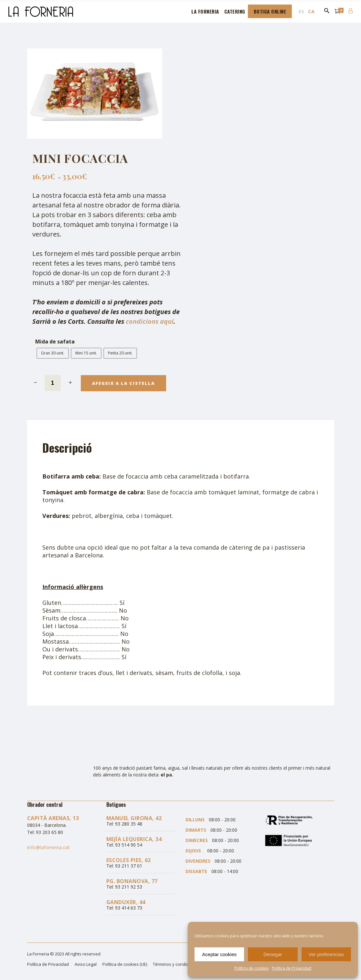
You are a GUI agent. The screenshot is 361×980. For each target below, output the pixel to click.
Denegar (273, 954)
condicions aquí (150, 321)
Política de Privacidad (292, 968)
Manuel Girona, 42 (134, 818)
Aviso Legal (86, 964)
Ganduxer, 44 (126, 902)
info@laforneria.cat (49, 847)
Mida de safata (55, 342)
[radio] (53, 353)
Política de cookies (251, 968)
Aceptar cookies (219, 954)
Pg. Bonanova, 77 (132, 881)
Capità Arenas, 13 (53, 818)
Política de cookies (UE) (125, 964)
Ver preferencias (326, 954)
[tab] (71, 448)
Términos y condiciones (176, 964)
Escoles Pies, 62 (129, 860)
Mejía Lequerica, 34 (134, 839)
